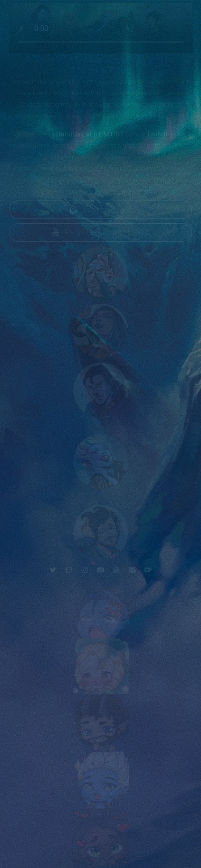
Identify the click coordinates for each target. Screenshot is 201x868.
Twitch (157, 134)
